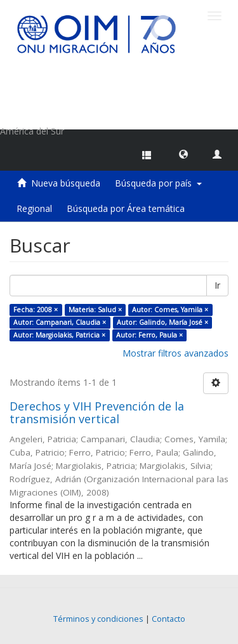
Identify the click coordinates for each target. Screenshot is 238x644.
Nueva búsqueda (66, 183)
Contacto (169, 619)
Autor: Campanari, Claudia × (60, 322)
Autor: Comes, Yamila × (170, 310)
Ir (217, 285)
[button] (183, 154)
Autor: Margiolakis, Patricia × (59, 335)
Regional (34, 208)
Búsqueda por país (158, 183)
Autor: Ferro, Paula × (149, 335)
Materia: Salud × (95, 310)
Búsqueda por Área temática (126, 208)
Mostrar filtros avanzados (175, 353)
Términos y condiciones (98, 619)
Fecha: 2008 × (36, 310)
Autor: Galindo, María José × (162, 322)
